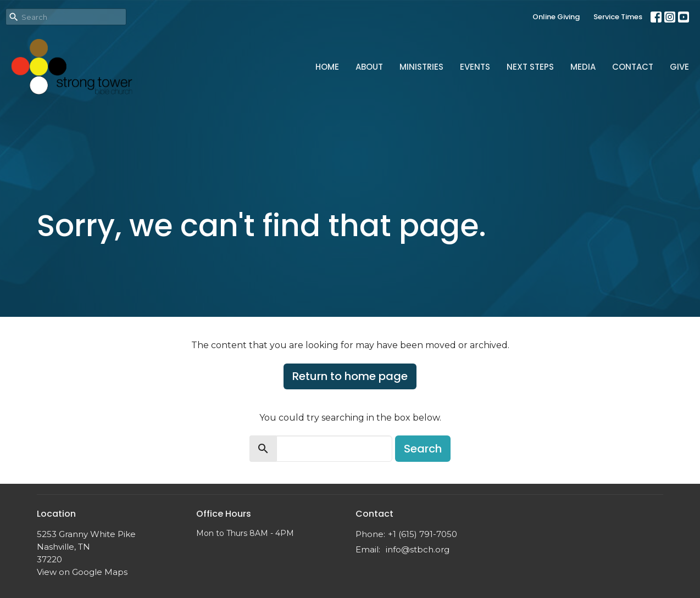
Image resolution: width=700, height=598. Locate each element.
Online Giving (556, 17)
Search (423, 449)
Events (475, 67)
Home (327, 67)
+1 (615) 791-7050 (423, 534)
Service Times (618, 17)
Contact (633, 67)
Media (583, 67)
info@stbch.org (418, 549)
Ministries (421, 67)
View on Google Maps (82, 572)
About (369, 67)
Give (679, 67)
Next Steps (530, 67)
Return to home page (350, 376)
